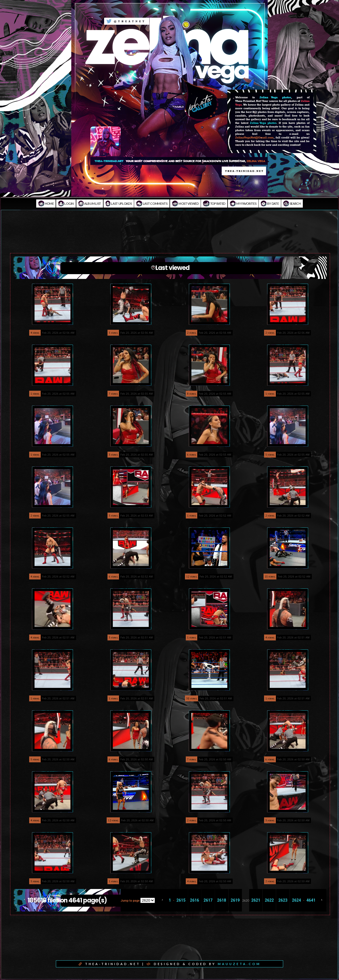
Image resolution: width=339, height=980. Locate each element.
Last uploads (119, 203)
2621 (256, 900)
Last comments (152, 203)
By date (270, 203)
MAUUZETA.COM (239, 964)
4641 (311, 900)
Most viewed (185, 203)
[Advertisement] (170, 236)
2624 (296, 900)
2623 (283, 900)
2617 (208, 900)
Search (292, 203)
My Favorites (243, 203)
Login (66, 203)
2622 (269, 900)
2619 (235, 900)
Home (46, 203)
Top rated (214, 203)
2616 (194, 900)
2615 (181, 900)
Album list (90, 203)
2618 (222, 900)
